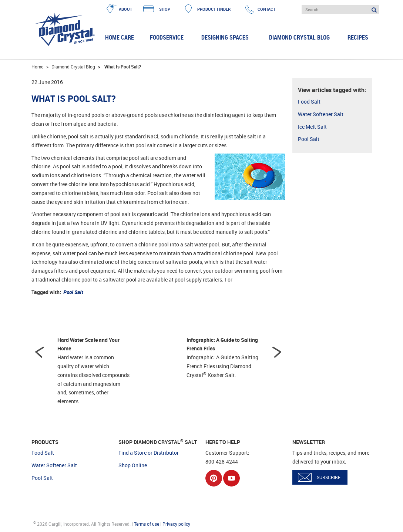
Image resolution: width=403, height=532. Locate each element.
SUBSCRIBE (329, 477)
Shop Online (133, 465)
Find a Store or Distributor (149, 453)
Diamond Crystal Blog (299, 37)
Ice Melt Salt (312, 127)
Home (37, 67)
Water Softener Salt (321, 114)
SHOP (165, 9)
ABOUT (125, 9)
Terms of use (147, 524)
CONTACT (266, 9)
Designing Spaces (225, 37)
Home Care (120, 37)
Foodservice (167, 37)
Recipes (358, 37)
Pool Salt (309, 139)
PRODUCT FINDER (214, 9)
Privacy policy (176, 524)
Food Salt (309, 102)
